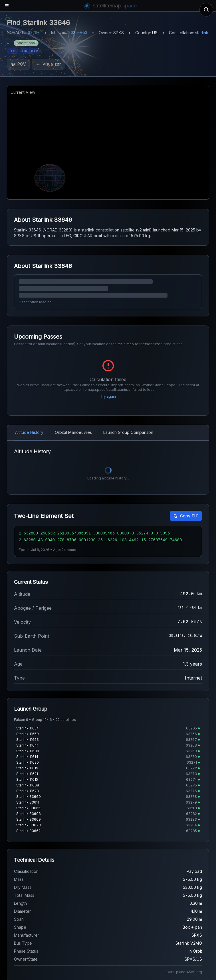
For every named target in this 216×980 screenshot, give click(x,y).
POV (18, 64)
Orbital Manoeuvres (73, 432)
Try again (108, 396)
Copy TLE (186, 516)
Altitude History (29, 432)
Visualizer (48, 64)
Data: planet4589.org (184, 972)
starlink (202, 33)
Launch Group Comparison (128, 432)
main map (126, 344)
